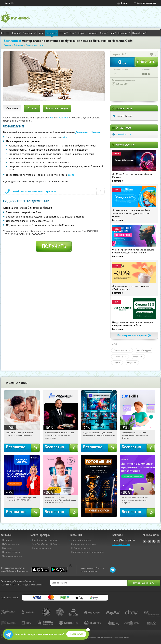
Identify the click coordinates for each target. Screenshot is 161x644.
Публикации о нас (12, 544)
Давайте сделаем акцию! (45, 540)
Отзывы (32, 108)
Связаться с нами (121, 544)
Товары (63, 33)
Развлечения (30, 33)
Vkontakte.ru (149, 541)
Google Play (59, 570)
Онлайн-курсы (144, 350)
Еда (8, 33)
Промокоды (124, 33)
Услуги (82, 33)
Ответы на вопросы (12, 556)
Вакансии (7, 548)
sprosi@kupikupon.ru (124, 540)
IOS (52, 117)
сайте (65, 137)
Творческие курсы (122, 350)
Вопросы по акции (57, 108)
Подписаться (76, 634)
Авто (41, 33)
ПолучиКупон (140, 33)
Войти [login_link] (124, 3)
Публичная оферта (81, 548)
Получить (54, 246)
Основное (12, 108)
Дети (113, 33)
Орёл (7, 3)
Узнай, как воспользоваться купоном (34, 191)
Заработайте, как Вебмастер (47, 544)
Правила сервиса (11, 552)
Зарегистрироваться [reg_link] (147, 3)
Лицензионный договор (84, 544)
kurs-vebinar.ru (123, 134)
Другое (117, 363)
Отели (104, 33)
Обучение (52, 33)
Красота (17, 33)
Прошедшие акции (42, 548)
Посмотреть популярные (134, 335)
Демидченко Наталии (88, 132)
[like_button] (151, 55)
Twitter (154, 541)
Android (64, 117)
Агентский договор (81, 540)
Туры (73, 33)
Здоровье (93, 33)
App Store (40, 570)
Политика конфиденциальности (88, 552)
